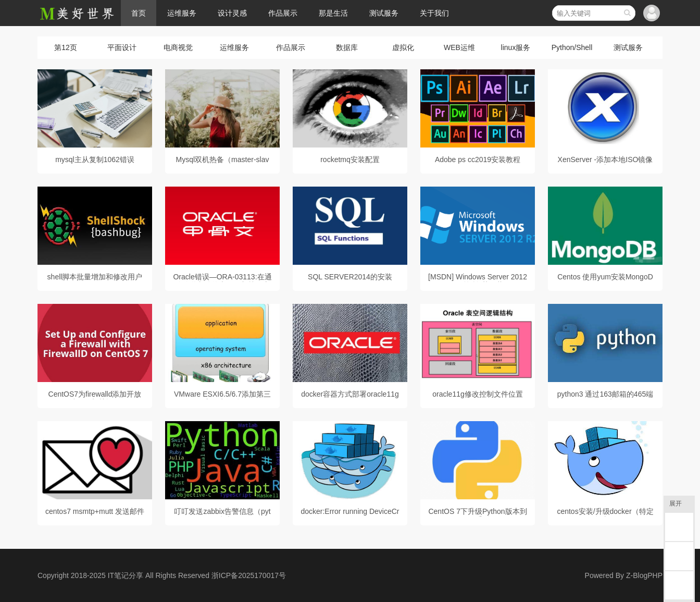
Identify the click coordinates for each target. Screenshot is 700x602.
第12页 (66, 47)
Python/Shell (572, 47)
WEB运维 (459, 47)
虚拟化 (403, 47)
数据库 (347, 47)
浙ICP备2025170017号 (249, 575)
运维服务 (182, 13)
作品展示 (283, 13)
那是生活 (333, 13)
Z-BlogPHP (644, 575)
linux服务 (516, 47)
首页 (139, 13)
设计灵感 (232, 13)
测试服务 (384, 13)
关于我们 (434, 13)
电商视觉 (178, 47)
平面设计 (122, 47)
